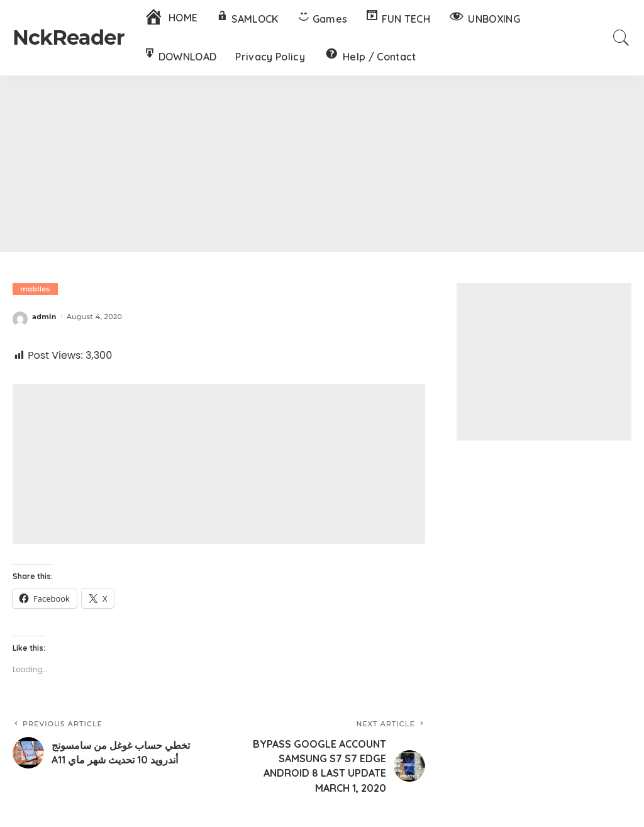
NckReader (69, 37)
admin (44, 317)
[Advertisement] (322, 164)
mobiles (35, 289)
